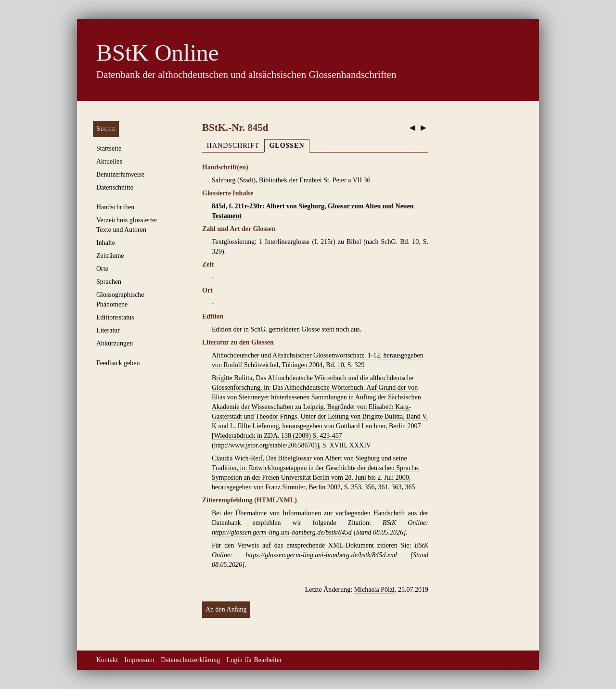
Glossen (287, 146)
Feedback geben (118, 363)
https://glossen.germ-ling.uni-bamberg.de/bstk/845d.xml (321, 555)
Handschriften (115, 207)
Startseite (109, 148)
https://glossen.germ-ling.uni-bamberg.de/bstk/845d (282, 532)
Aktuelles (109, 161)
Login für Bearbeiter (254, 660)
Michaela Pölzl (374, 590)
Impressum (140, 660)
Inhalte (106, 243)
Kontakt (107, 660)
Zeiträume (110, 256)
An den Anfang (226, 609)
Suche (106, 129)
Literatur (108, 330)
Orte (102, 269)
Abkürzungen (115, 343)
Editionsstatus (115, 317)
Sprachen (109, 282)
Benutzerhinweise (120, 174)
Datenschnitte (115, 187)
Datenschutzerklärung (190, 660)
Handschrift (233, 146)
